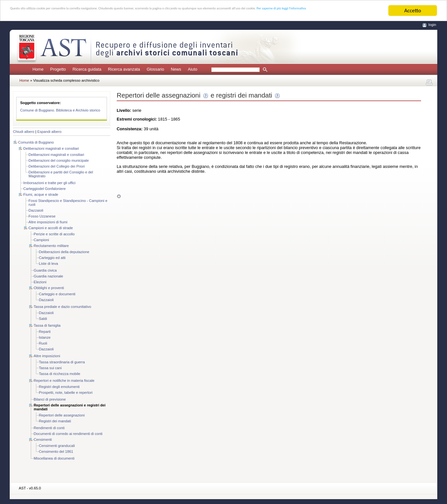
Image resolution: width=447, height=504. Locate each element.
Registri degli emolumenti (59, 387)
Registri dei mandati (55, 421)
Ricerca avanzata (124, 69)
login (432, 25)
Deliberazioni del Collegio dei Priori (57, 166)
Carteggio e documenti (57, 294)
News (176, 69)
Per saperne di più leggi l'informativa (92, 16)
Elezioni (40, 282)
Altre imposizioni (47, 356)
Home (38, 69)
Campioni (41, 240)
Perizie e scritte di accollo (54, 234)
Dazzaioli (36, 210)
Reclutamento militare (51, 246)
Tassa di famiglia (47, 325)
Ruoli (43, 343)
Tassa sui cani (50, 368)
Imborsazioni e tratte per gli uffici (49, 183)
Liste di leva (48, 264)
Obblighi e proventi (49, 288)
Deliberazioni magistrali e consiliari (51, 148)
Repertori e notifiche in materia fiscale (64, 381)
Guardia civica (45, 270)
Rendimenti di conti (49, 428)
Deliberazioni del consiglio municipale (59, 160)
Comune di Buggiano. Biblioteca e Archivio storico (60, 110)
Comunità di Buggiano (36, 142)
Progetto (58, 69)
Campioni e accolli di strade (51, 228)
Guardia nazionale (48, 276)
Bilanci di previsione (50, 399)
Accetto (413, 11)
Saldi (43, 319)
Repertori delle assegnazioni (62, 415)
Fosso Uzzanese (42, 216)
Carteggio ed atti (52, 258)
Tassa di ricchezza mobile (59, 374)
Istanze (45, 337)
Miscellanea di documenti (54, 458)
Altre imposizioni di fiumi (48, 222)
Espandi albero (49, 132)
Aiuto (192, 69)
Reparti (45, 332)
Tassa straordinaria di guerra (62, 362)
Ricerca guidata (87, 69)
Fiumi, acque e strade (41, 194)
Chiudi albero (24, 132)
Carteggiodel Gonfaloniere (45, 189)
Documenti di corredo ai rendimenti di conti (68, 434)
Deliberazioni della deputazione (64, 252)
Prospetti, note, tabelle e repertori (66, 393)
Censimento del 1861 (56, 451)
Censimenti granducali (57, 446)
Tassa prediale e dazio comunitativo (62, 307)
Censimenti (43, 440)
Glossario (155, 69)
